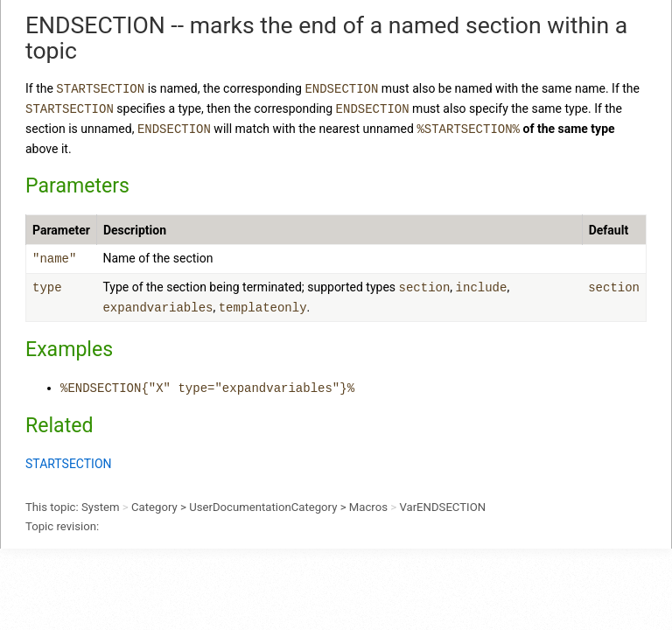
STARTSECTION (69, 464)
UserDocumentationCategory (263, 507)
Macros (368, 507)
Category (154, 507)
